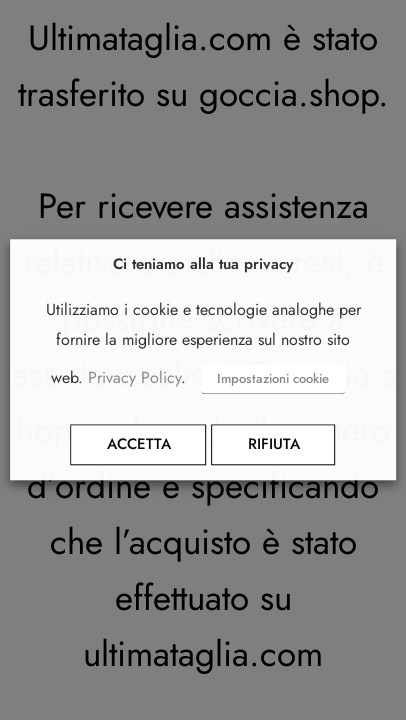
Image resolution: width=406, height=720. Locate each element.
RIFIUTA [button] (274, 445)
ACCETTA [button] (139, 445)
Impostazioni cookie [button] (273, 379)
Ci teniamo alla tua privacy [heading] (203, 264)
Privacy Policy (134, 378)
